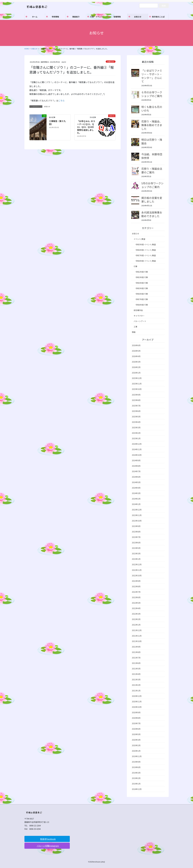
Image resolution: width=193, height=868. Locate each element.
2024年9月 (136, 460)
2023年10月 (137, 521)
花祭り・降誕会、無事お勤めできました (152, 125)
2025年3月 (136, 427)
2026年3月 (136, 362)
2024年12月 (137, 444)
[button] (47, 839)
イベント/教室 (140, 239)
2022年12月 (137, 564)
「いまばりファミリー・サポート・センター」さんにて (152, 76)
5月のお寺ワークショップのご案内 (153, 185)
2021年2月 (136, 685)
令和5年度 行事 (142, 288)
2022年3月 (136, 614)
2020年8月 (136, 718)
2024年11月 (137, 449)
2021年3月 (136, 680)
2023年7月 (136, 537)
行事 (136, 266)
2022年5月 (136, 603)
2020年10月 (137, 707)
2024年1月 (136, 504)
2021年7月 (136, 658)
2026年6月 (136, 345)
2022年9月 (136, 581)
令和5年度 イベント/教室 (146, 244)
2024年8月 (136, 466)
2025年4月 (136, 422)
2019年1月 (136, 784)
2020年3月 (136, 740)
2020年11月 (137, 702)
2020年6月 (136, 729)
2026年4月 (136, 356)
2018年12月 (137, 789)
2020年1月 (136, 751)
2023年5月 (136, 548)
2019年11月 (137, 756)
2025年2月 (136, 433)
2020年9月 (136, 712)
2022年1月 (136, 625)
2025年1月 (136, 438)
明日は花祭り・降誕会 (152, 141)
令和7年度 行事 (142, 299)
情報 (134, 332)
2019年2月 (136, 778)
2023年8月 (136, 532)
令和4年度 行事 (142, 283)
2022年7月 (136, 592)
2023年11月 (137, 515)
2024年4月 (136, 488)
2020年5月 (136, 734)
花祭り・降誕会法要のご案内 (152, 170)
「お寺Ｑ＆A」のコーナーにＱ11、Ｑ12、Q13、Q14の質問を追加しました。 (86, 127)
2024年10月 (137, 455)
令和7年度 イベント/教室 (146, 255)
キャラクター (139, 316)
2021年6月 (136, 663)
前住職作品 (138, 310)
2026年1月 (136, 373)
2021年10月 (137, 641)
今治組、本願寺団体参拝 (152, 156)
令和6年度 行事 (142, 294)
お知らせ (111, 62)
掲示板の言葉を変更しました (152, 200)
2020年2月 (136, 745)
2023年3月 (136, 553)
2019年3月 (136, 773)
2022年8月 (136, 586)
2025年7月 (136, 406)
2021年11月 (137, 636)
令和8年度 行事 (142, 305)
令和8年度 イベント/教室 (146, 261)
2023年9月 (136, 526)
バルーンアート (140, 321)
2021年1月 (136, 691)
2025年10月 (137, 389)
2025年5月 (136, 417)
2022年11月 (137, 570)
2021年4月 (136, 674)
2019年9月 (136, 762)
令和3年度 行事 (142, 277)
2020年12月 (137, 696)
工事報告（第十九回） (57, 122)
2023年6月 (136, 543)
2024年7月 (136, 471)
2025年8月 (136, 400)
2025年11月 (137, 384)
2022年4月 (136, 608)
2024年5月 (136, 482)
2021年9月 (136, 647)
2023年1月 (136, 559)
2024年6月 (136, 477)
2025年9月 (136, 395)
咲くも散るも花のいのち (152, 109)
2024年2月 (136, 499)
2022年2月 (136, 619)
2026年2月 (136, 367)
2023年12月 (137, 510)
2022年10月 (137, 575)
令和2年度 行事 (142, 272)
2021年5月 (136, 669)
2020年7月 (136, 723)
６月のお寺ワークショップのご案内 (152, 94)
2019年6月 (136, 767)
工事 (136, 327)
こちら (61, 100)
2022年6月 (136, 597)
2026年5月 (136, 351)
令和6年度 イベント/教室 (146, 250)
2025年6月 (136, 411)
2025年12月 (137, 378)
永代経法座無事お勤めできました (152, 214)
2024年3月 (136, 493)
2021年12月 (137, 630)
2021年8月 (136, 652)
